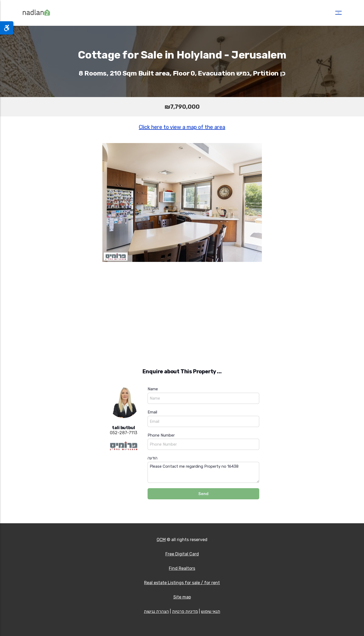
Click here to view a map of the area (182, 127)
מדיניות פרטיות (185, 611)
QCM (161, 540)
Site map (182, 597)
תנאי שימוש (211, 611)
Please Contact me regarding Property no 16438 (203, 472)
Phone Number (161, 435)
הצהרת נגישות (156, 611)
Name (153, 389)
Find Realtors (182, 568)
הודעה (152, 458)
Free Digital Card (182, 554)
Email (152, 412)
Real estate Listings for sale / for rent (182, 583)
